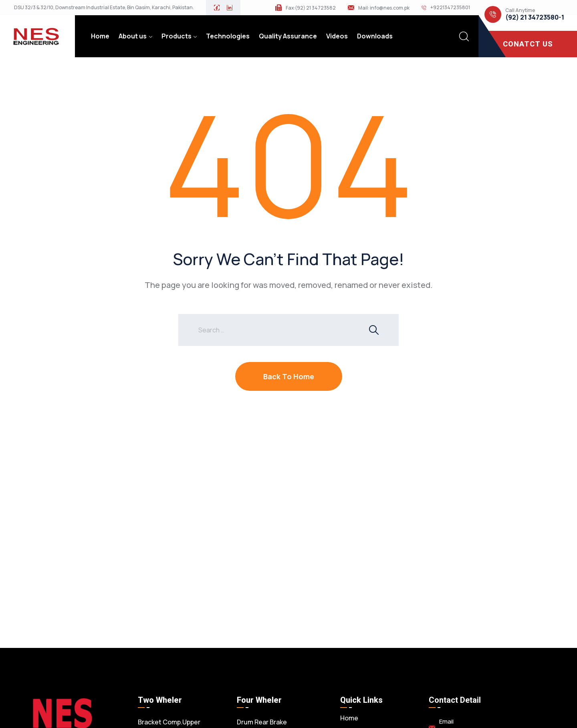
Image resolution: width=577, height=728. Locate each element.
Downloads (375, 36)
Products (177, 36)
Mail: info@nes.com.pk (384, 8)
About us (133, 36)
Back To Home (289, 376)
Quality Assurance (288, 36)
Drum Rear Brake (262, 722)
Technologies (228, 36)
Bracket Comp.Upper (169, 722)
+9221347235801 (450, 8)
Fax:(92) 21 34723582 (311, 8)
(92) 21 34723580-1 (535, 17)
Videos (337, 36)
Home (100, 36)
